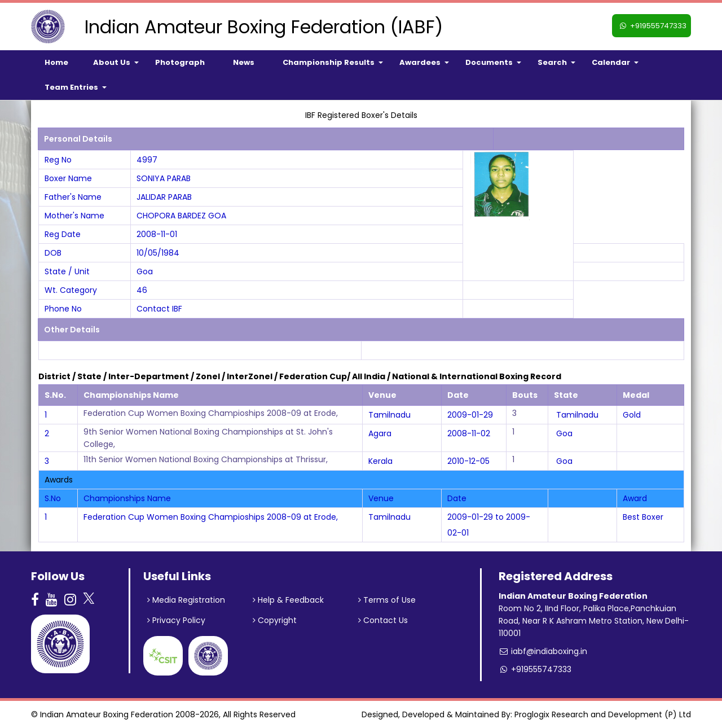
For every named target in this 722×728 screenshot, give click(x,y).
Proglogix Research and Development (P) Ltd (603, 714)
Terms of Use (387, 600)
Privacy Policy (176, 620)
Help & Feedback (288, 600)
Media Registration (186, 600)
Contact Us (383, 620)
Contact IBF (159, 309)
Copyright (275, 620)
